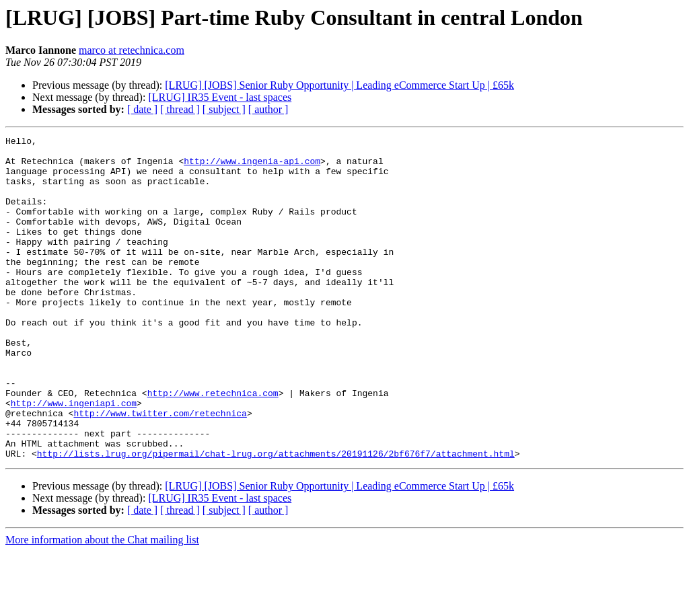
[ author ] (268, 109)
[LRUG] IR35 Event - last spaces (220, 97)
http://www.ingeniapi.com (74, 457)
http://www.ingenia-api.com (252, 167)
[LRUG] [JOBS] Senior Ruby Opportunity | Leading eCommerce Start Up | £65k (339, 85)
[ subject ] (224, 109)
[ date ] (142, 109)
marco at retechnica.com (132, 50)
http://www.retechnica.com (213, 445)
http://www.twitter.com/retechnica (160, 469)
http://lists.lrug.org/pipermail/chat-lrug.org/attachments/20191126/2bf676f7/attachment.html (276, 518)
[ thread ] (180, 109)
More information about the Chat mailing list (102, 604)
